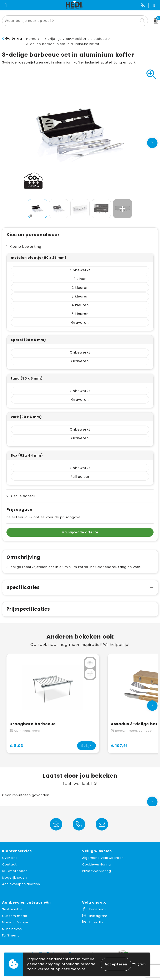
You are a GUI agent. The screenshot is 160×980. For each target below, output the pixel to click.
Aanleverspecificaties (21, 884)
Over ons (10, 858)
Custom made (15, 916)
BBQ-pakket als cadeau (86, 39)
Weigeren (139, 964)
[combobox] (70, 21)
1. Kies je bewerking (24, 247)
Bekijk (86, 746)
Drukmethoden (15, 871)
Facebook (94, 909)
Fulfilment (11, 935)
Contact (9, 864)
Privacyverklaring (97, 871)
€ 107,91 (119, 746)
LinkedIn (92, 922)
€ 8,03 (16, 746)
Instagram (95, 916)
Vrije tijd (55, 39)
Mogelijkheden (14, 877)
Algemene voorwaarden (103, 858)
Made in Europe (15, 922)
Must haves (12, 929)
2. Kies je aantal (21, 496)
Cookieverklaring (96, 864)
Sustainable (12, 909)
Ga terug (14, 38)
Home (31, 39)
